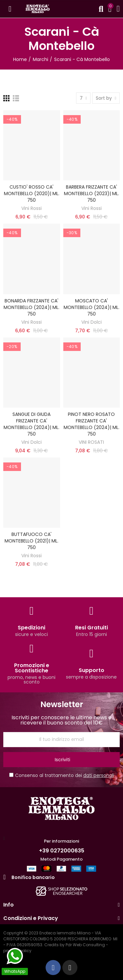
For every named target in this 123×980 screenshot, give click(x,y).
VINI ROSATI (91, 442)
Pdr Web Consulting (85, 945)
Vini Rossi (31, 208)
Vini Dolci (92, 322)
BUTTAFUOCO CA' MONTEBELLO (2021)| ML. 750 (31, 541)
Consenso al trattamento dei (62, 775)
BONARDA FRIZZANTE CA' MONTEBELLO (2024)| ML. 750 (31, 307)
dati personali (99, 775)
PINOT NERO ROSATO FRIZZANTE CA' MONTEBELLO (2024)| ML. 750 (92, 424)
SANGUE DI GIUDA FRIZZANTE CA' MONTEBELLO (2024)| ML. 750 (31, 424)
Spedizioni (31, 628)
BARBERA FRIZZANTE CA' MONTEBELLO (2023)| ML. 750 (92, 194)
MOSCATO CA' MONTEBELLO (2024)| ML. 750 (92, 307)
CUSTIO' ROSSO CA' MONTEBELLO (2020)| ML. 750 (32, 194)
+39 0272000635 (62, 851)
